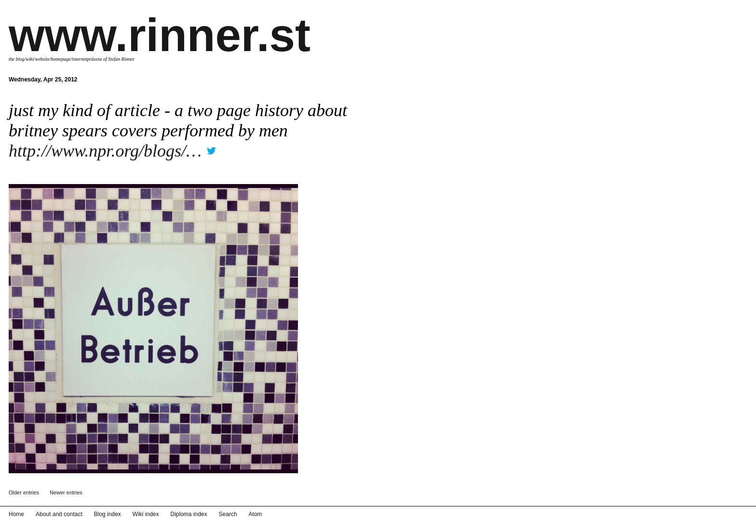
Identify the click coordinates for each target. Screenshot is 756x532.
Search (228, 514)
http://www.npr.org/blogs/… (105, 151)
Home (16, 514)
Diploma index (189, 514)
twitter (211, 148)
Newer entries (66, 492)
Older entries (24, 492)
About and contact (59, 514)
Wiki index (146, 514)
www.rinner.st (160, 35)
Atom (256, 514)
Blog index (108, 514)
